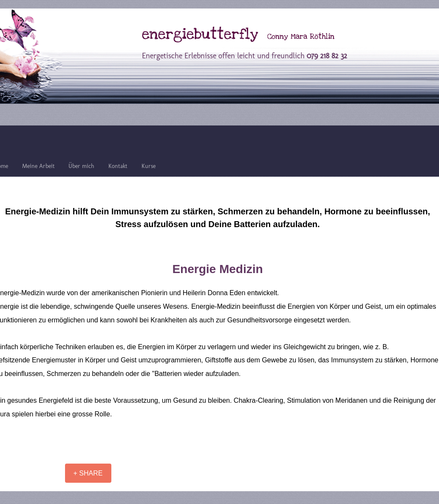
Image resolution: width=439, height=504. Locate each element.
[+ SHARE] (88, 473)
